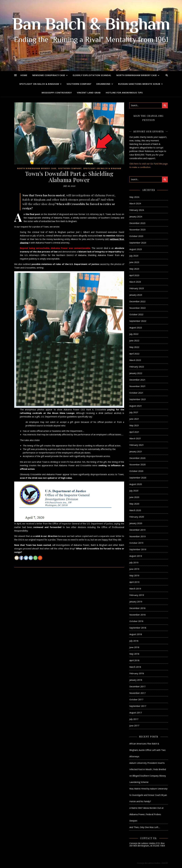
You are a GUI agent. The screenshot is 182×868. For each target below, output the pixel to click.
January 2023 (136, 295)
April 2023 (134, 275)
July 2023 (134, 256)
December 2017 (137, 686)
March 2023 (135, 282)
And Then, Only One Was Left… (145, 827)
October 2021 (136, 393)
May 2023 (134, 269)
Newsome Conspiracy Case (49, 75)
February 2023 (137, 288)
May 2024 (134, 197)
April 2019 (134, 582)
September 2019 (138, 549)
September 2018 (138, 628)
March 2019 (135, 589)
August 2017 (136, 713)
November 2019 (137, 536)
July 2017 (134, 719)
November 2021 (137, 386)
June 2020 (134, 497)
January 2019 (136, 602)
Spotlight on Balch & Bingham (39, 84)
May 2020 (134, 504)
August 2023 (136, 249)
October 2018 (136, 621)
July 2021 (134, 412)
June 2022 (134, 341)
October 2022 (136, 314)
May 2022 (134, 347)
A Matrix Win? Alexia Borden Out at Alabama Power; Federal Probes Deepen (146, 814)
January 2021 (136, 451)
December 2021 (137, 380)
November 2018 (137, 615)
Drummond (103, 84)
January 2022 (136, 373)
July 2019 (134, 562)
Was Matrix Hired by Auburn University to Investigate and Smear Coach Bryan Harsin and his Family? (148, 795)
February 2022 (137, 367)
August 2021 (136, 406)
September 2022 (138, 321)
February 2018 (137, 673)
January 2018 (136, 680)
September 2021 (138, 399)
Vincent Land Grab (89, 93)
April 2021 (134, 432)
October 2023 (136, 236)
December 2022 (137, 301)
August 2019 (136, 556)
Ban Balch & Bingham (91, 26)
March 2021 (135, 438)
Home (24, 75)
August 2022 (136, 327)
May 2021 (134, 425)
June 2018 (134, 647)
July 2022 (134, 334)
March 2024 (135, 203)
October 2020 (136, 471)
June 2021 (134, 419)
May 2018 (134, 654)
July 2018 (134, 641)
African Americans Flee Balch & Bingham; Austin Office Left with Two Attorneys (147, 750)
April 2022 (134, 354)
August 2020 (136, 484)
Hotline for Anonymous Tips (124, 93)
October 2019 (136, 543)
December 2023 (137, 223)
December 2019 (137, 530)
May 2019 (134, 575)
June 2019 (134, 569)
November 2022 (137, 308)
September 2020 (138, 478)
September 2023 (138, 243)
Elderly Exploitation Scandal (92, 75)
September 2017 (138, 706)
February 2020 (137, 517)
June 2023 (134, 262)
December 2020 (137, 458)
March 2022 (135, 360)
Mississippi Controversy (57, 93)
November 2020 (137, 465)
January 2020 (136, 523)
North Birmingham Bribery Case (137, 75)
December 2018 (137, 608)
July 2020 (134, 491)
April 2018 (134, 660)
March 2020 (135, 510)
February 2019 (137, 595)
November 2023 (137, 230)
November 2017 (137, 693)
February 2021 (137, 445)
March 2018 (135, 667)
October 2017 (136, 699)
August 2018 (136, 634)
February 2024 (137, 210)
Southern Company (79, 84)
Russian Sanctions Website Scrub (139, 84)
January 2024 (136, 217)
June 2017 (134, 726)
